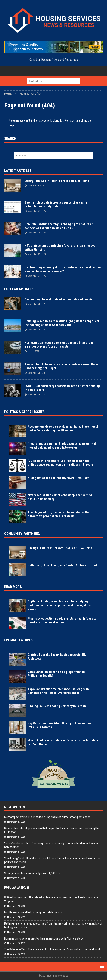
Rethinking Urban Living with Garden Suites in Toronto (63, 565)
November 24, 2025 (16, 837)
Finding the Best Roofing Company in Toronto (57, 706)
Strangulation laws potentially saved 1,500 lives (59, 478)
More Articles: (15, 807)
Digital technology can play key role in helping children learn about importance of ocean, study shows (59, 605)
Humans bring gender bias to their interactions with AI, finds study (44, 938)
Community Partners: (22, 534)
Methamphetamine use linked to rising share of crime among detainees (47, 817)
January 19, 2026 (36, 186)
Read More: (13, 587)
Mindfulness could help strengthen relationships (33, 912)
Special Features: (19, 640)
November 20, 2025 (16, 906)
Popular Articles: (17, 888)
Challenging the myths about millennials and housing (59, 299)
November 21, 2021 (37, 304)
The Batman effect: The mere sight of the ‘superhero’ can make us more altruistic (53, 949)
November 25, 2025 (37, 211)
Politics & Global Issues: (25, 412)
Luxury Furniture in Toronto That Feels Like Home (57, 181)
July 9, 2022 (33, 351)
